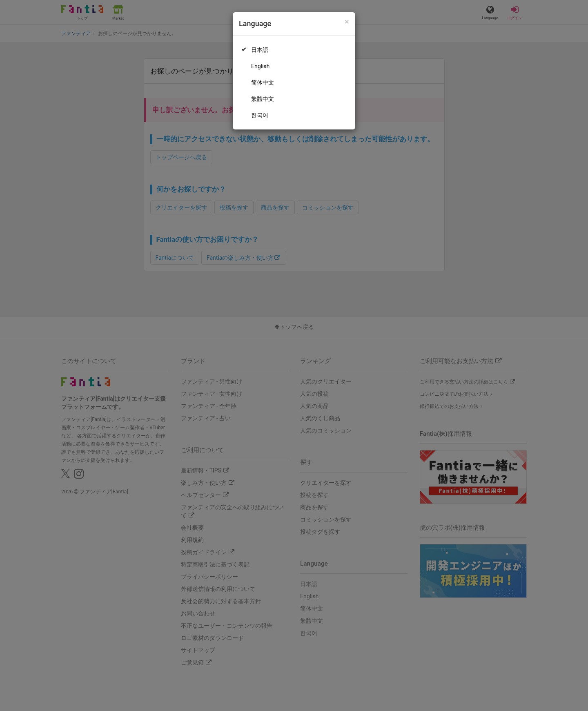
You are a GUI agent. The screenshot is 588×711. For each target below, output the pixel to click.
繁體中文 (263, 99)
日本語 (260, 50)
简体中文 (263, 82)
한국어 (260, 115)
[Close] (347, 22)
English (260, 66)
